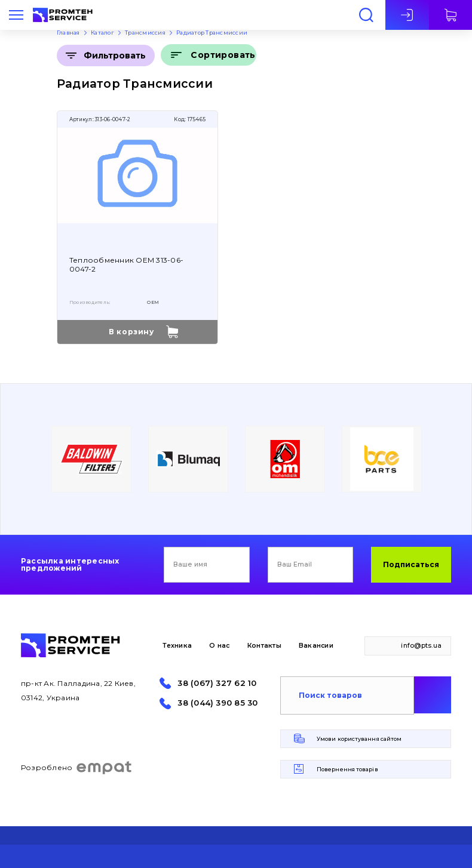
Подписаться (411, 564)
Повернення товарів (347, 769)
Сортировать (223, 55)
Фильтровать (115, 56)
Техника (177, 646)
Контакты (264, 646)
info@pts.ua (421, 646)
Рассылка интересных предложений (70, 565)
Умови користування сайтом (359, 739)
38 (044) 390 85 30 (217, 703)
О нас (219, 646)
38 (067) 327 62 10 (217, 683)
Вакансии (316, 646)
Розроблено (77, 768)
